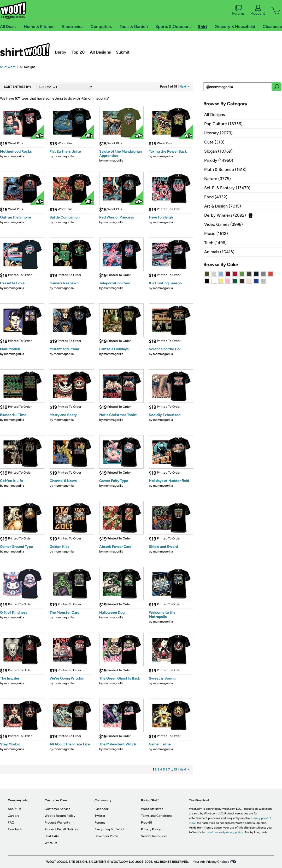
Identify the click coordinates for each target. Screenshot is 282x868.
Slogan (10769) (218, 151)
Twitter (100, 816)
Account (258, 10)
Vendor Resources (154, 836)
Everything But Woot (110, 829)
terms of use (210, 832)
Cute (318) (214, 142)
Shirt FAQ (52, 836)
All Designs (100, 52)
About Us (14, 809)
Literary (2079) (218, 133)
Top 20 (78, 52)
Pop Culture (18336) (223, 124)
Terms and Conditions (157, 816)
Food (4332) (216, 197)
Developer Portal (106, 836)
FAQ (11, 823)
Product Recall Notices (61, 829)
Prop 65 (146, 823)
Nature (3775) (218, 179)
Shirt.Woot (25, 50)
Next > (184, 87)
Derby (61, 52)
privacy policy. (234, 832)
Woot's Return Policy (60, 816)
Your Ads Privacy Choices (211, 862)
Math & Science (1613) (225, 169)
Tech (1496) (215, 243)
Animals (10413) (219, 252)
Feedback (15, 829)
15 (175, 769)
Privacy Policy (151, 829)
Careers (13, 816)
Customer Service (58, 809)
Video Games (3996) (224, 224)
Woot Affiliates (152, 809)
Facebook (102, 809)
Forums (238, 10)
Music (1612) (216, 234)
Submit (123, 52)
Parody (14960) (219, 160)
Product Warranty (57, 823)
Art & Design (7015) (223, 206)
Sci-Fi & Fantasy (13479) (227, 188)
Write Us (51, 843)
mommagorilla (14, 156)
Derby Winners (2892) (225, 215)
